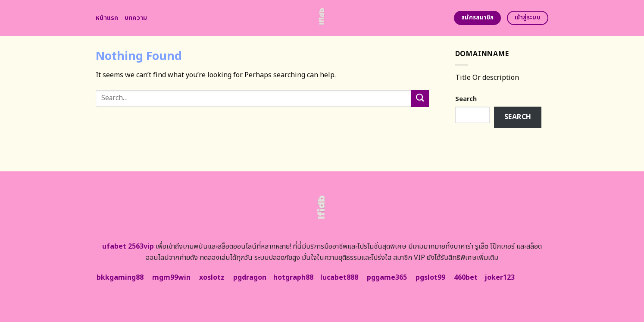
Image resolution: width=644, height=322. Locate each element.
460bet (466, 278)
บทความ (136, 18)
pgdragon (250, 278)
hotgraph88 (293, 278)
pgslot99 (430, 278)
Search (466, 99)
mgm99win (171, 278)
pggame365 (387, 278)
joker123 (500, 278)
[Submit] (420, 98)
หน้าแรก (107, 18)
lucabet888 (339, 278)
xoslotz (212, 278)
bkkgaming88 (120, 278)
